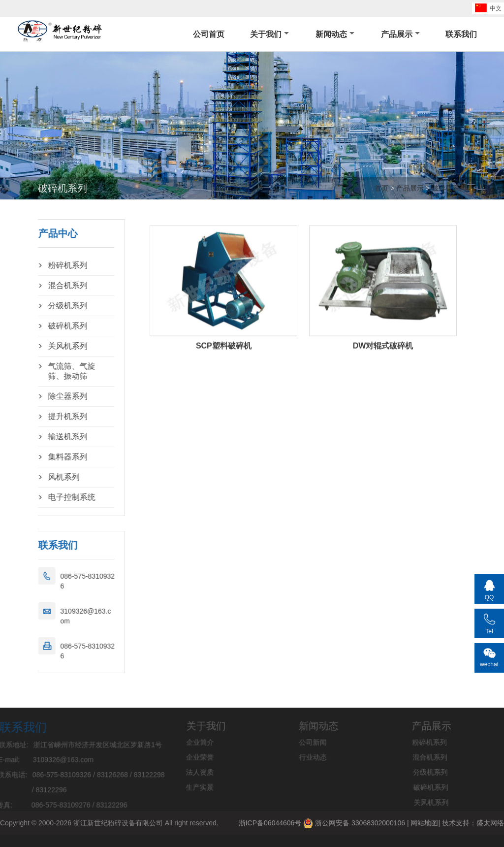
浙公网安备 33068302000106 (354, 823)
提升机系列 (48, 416)
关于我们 (269, 34)
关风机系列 (48, 346)
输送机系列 (48, 437)
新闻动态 (335, 34)
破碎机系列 (449, 188)
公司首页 (209, 34)
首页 (381, 188)
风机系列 (44, 477)
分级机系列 (48, 306)
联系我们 (461, 34)
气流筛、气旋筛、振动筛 (52, 371)
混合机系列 (48, 285)
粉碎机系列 (48, 265)
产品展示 (400, 34)
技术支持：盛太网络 (473, 823)
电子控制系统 (52, 497)
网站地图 (424, 823)
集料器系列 (48, 457)
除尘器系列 (48, 396)
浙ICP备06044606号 (270, 823)
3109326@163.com (66, 616)
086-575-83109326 (68, 581)
